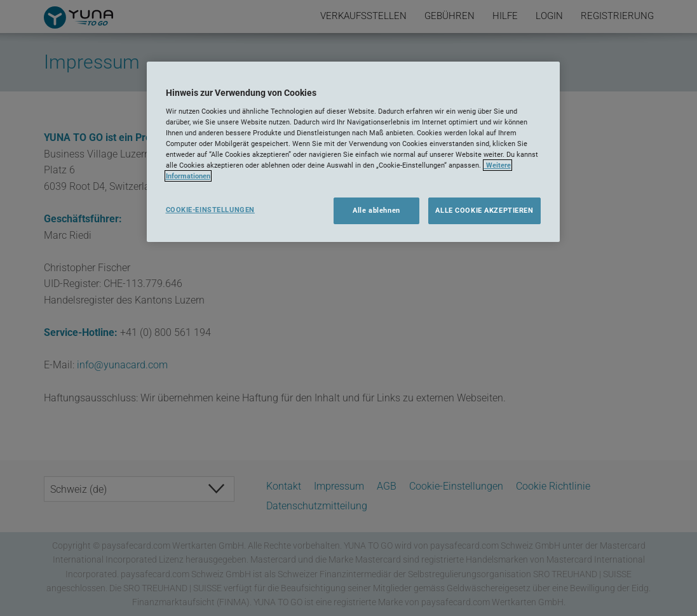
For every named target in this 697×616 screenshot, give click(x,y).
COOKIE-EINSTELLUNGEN (210, 210)
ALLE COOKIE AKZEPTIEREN (484, 210)
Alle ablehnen (376, 210)
